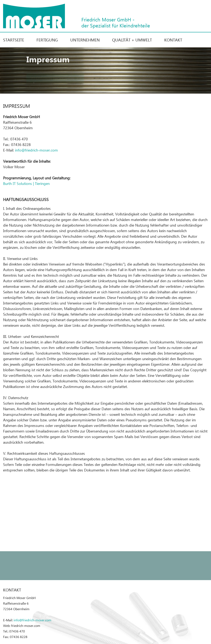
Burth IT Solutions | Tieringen (26, 183)
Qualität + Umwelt (132, 40)
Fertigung (47, 40)
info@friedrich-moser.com (36, 150)
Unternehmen (85, 40)
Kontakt (173, 40)
